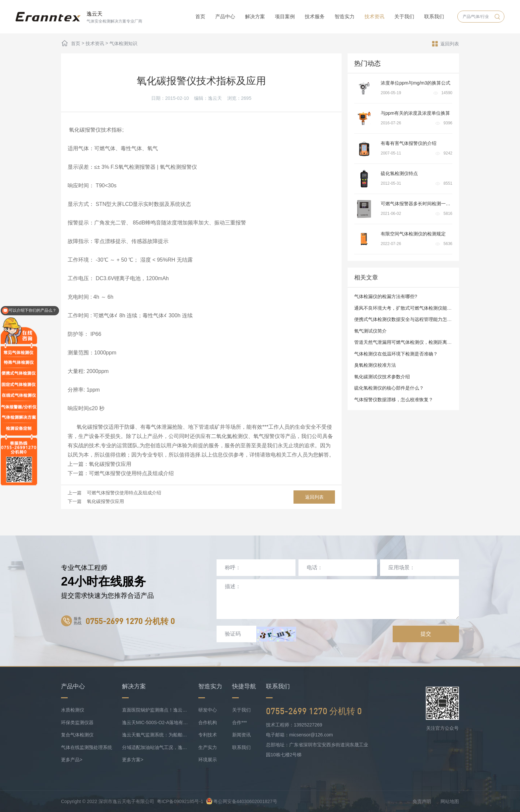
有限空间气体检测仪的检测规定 (413, 234)
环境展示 (208, 760)
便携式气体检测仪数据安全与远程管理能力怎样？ (405, 319)
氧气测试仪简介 (370, 331)
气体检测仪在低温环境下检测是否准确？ (396, 354)
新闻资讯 (241, 735)
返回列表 (446, 43)
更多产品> (72, 760)
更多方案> (133, 760)
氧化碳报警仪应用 (110, 464)
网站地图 (450, 801)
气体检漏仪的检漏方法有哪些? (386, 296)
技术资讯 (374, 16)
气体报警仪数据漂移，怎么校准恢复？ (394, 400)
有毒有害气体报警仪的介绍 (409, 143)
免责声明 (422, 801)
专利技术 (208, 735)
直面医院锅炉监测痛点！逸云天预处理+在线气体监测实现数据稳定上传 (155, 710)
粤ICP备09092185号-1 (180, 801)
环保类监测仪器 (77, 722)
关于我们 (404, 16)
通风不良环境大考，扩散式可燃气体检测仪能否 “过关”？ (412, 308)
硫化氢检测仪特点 (399, 173)
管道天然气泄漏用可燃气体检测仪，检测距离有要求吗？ (412, 342)
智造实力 (345, 16)
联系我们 (434, 16)
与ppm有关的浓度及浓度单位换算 (415, 113)
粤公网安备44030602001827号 (242, 801)
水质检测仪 (73, 710)
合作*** (239, 722)
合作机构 (208, 722)
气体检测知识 (123, 43)
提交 (426, 634)
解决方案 (255, 16)
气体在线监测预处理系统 (87, 747)
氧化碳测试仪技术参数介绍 (382, 377)
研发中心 (208, 710)
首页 (200, 16)
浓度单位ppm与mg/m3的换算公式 (416, 83)
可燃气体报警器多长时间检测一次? (417, 204)
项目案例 (285, 16)
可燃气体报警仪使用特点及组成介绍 (131, 473)
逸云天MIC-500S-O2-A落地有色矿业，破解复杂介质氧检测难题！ (155, 722)
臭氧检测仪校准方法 (375, 365)
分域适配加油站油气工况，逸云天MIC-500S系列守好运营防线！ (155, 747)
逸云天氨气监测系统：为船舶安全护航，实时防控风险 (155, 735)
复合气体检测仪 (77, 735)
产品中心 (225, 16)
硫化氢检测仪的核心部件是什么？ (389, 388)
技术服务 (315, 16)
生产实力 (208, 747)
